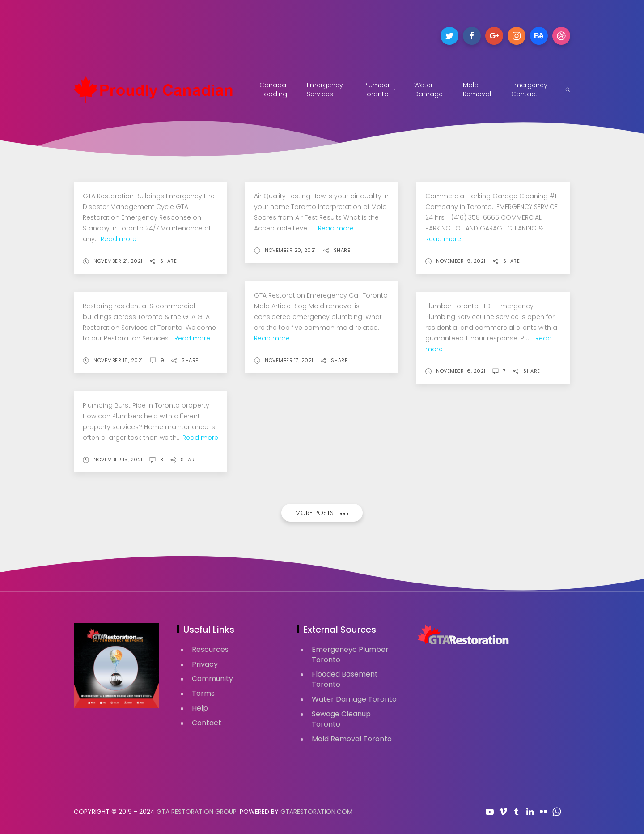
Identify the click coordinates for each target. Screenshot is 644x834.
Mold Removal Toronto (352, 739)
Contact (207, 723)
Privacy (205, 664)
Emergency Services (326, 89)
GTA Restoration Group (197, 812)
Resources (210, 649)
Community (212, 679)
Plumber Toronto (380, 89)
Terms (203, 693)
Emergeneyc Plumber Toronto (350, 655)
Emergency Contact (529, 89)
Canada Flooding (273, 89)
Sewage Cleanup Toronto (341, 719)
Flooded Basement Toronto (345, 679)
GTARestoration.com (316, 812)
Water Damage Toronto (354, 699)
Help (200, 708)
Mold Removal (477, 89)
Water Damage (428, 89)
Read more (119, 239)
